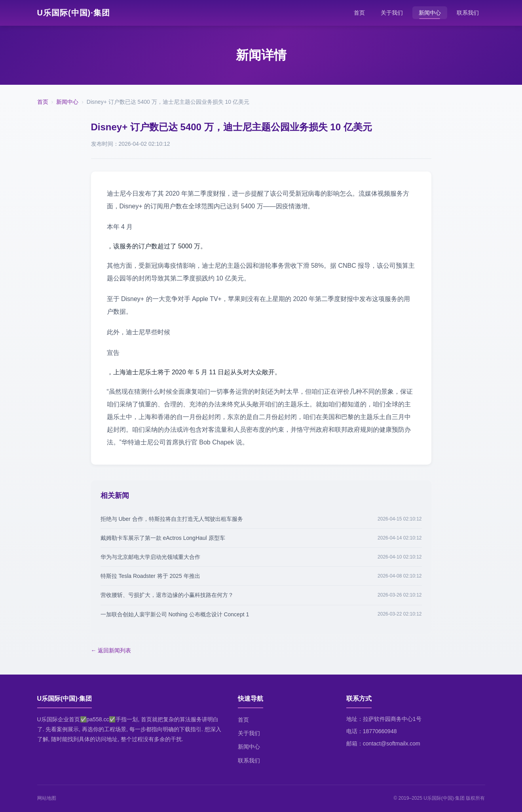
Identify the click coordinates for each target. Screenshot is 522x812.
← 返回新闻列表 (111, 650)
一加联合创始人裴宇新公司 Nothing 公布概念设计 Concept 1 (175, 614)
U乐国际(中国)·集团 (74, 13)
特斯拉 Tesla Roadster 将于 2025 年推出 (150, 576)
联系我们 (468, 13)
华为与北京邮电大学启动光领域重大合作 (150, 557)
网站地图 (47, 798)
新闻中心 (430, 13)
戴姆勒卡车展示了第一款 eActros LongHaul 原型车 (163, 538)
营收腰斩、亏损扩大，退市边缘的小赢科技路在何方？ (167, 595)
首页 (359, 13)
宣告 (113, 353)
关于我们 (392, 13)
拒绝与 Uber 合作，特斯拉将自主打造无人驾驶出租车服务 (172, 519)
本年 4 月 (120, 227)
